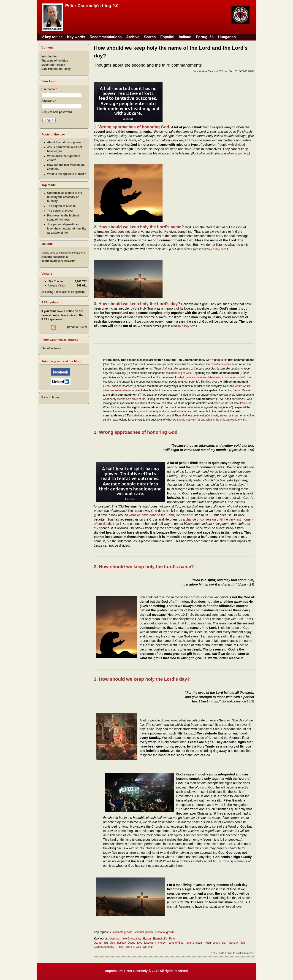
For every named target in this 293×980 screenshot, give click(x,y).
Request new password (57, 112)
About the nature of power (64, 142)
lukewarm (150, 943)
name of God (175, 943)
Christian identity (221, 364)
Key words (76, 37)
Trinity (120, 947)
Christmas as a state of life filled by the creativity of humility (65, 197)
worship (148, 947)
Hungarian (227, 37)
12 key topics (51, 37)
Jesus (132, 943)
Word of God (133, 947)
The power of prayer (60, 211)
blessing (114, 939)
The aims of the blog (55, 61)
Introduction (49, 57)
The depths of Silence (61, 206)
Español (167, 37)
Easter (147, 939)
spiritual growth (144, 932)
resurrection (213, 943)
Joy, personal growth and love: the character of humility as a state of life (67, 229)
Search (150, 37)
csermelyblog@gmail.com (58, 261)
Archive (133, 37)
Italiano (185, 37)
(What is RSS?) (77, 327)
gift (106, 943)
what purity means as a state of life (124, 399)
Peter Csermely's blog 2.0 (92, 6)
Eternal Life (160, 939)
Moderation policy (53, 65)
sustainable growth (121, 932)
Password (49, 101)
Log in (229, 953)
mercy (162, 943)
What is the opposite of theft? (66, 174)
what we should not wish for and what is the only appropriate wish (206, 420)
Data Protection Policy (56, 69)
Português (205, 37)
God (113, 943)
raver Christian (195, 943)
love (140, 943)
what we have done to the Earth (151, 515)
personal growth (165, 932)
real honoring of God (178, 373)
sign (225, 943)
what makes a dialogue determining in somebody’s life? (212, 377)
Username (49, 89)
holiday (122, 943)
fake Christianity (131, 939)
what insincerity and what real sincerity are (165, 411)
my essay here (239, 154)
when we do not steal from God (233, 403)
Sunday (234, 943)
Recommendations (106, 37)
